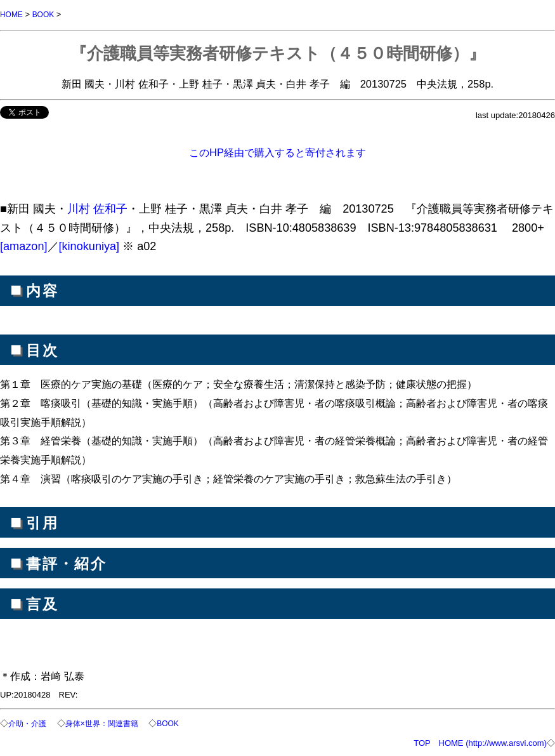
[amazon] (24, 246)
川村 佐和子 (97, 208)
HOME (12, 14)
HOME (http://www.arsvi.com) (493, 742)
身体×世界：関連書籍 (108, 723)
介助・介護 (29, 723)
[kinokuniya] (89, 246)
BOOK (46, 14)
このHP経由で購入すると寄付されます (277, 152)
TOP (422, 742)
